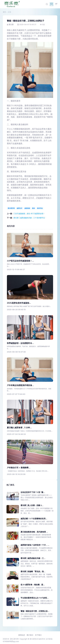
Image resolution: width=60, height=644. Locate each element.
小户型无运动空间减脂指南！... (20, 261)
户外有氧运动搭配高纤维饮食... (20, 385)
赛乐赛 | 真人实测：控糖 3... (32, 505)
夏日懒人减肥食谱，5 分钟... (19, 428)
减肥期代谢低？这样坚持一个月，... (35, 545)
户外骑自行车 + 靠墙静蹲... (19, 468)
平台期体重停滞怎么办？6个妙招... (35, 598)
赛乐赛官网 (11, 208)
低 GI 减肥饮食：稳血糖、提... (33, 585)
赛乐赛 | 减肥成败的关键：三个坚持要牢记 (29, 218)
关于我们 (38, 635)
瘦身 (33, 208)
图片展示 (30, 635)
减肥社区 (19, 208)
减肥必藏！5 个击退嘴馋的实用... (34, 519)
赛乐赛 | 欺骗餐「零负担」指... (33, 572)
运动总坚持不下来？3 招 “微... (33, 492)
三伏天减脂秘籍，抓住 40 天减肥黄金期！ (29, 214)
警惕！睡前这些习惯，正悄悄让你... (35, 611)
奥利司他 (40, 208)
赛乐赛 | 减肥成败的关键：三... (33, 558)
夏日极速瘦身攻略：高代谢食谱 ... (34, 532)
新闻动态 (22, 635)
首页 (4, 12)
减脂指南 (27, 208)
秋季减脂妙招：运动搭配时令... (20, 343)
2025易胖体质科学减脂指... (19, 303)
